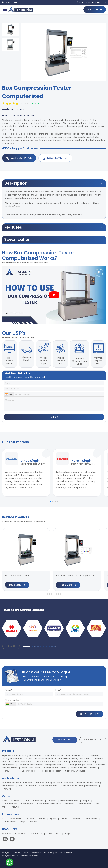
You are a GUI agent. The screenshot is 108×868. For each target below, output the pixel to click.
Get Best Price (19, 158)
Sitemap (48, 853)
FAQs (67, 834)
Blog (58, 834)
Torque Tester (10, 771)
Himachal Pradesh (69, 801)
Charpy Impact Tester (55, 768)
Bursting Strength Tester (80, 765)
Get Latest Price (65, 740)
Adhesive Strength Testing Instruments (38, 786)
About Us (6, 834)
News (49, 834)
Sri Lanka (30, 819)
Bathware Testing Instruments (17, 783)
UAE (4, 819)
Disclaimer (36, 853)
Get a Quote (95, 9)
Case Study (21, 834)
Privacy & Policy (21, 853)
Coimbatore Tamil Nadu (49, 804)
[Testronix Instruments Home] (20, 9)
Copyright (7, 853)
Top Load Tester (53, 771)
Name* (9, 690)
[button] (51, 501)
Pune (26, 801)
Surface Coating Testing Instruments (55, 783)
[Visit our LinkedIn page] (6, 839)
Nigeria (53, 819)
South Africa (10, 822)
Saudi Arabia (91, 819)
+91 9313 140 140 (93, 740)
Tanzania (76, 819)
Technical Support (63, 853)
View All (11, 646)
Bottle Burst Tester (31, 768)
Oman (64, 819)
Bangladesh (16, 819)
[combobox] (9, 394)
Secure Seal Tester (31, 771)
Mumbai (15, 801)
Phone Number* (13, 700)
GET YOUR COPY (89, 714)
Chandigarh (27, 804)
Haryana (69, 804)
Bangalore (38, 801)
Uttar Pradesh (85, 804)
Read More (17, 585)
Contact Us (37, 834)
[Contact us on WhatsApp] (9, 863)
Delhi (4, 801)
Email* (58, 690)
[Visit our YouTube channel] (12, 839)
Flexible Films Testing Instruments (74, 758)
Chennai (52, 801)
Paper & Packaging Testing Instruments (22, 755)
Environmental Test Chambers (52, 762)
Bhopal (86, 801)
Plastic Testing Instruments (40, 758)
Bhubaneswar (10, 804)
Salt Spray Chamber (75, 771)
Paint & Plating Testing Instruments (63, 755)
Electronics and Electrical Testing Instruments (41, 765)
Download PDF (55, 158)
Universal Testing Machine (83, 768)
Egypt (23, 822)
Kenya (42, 819)
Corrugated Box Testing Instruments (79, 786)
